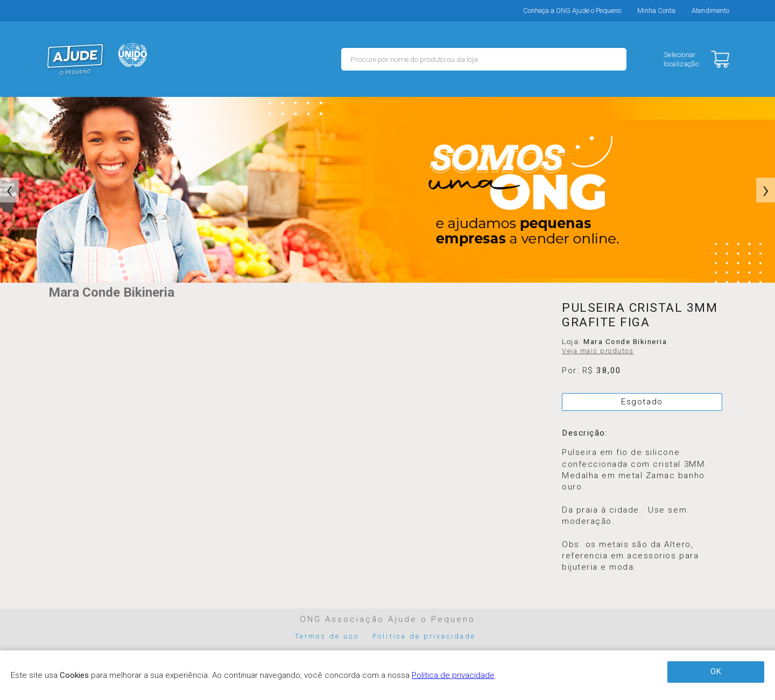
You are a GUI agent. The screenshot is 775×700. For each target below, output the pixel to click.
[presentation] (9, 190)
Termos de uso (327, 636)
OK (716, 671)
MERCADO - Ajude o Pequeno (75, 59)
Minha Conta (656, 10)
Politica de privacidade (424, 636)
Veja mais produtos (598, 351)
